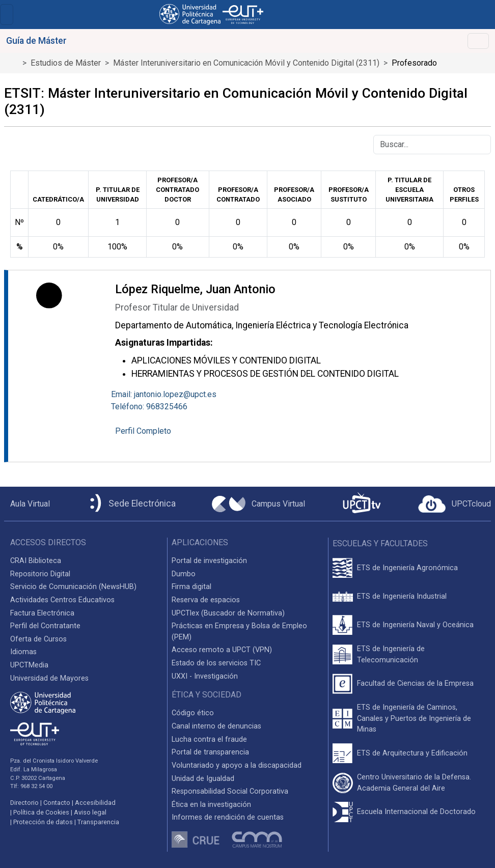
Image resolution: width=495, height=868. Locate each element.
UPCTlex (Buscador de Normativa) (228, 613)
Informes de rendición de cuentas (228, 817)
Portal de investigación (209, 561)
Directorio (24, 803)
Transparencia (98, 822)
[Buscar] (432, 145)
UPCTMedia (29, 665)
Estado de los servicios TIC (216, 663)
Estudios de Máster (66, 63)
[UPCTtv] (362, 504)
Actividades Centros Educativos (62, 600)
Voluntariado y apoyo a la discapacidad (237, 765)
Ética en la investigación (211, 805)
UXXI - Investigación (205, 676)
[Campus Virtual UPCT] (258, 504)
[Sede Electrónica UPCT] (131, 504)
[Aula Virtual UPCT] (27, 504)
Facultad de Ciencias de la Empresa (415, 683)
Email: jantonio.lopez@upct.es (164, 394)
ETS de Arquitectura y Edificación (412, 753)
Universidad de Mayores (49, 678)
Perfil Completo (143, 431)
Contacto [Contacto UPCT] (57, 803)
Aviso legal (90, 812)
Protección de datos (43, 822)
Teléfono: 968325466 (149, 407)
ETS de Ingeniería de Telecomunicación (391, 654)
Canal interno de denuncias (216, 726)
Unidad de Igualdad (203, 779)
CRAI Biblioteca (36, 561)
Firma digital (191, 587)
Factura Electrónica (42, 613)
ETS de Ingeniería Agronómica (407, 568)
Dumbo (184, 574)
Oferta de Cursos (38, 639)
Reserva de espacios (206, 600)
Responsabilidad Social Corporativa (230, 791)
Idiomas (23, 652)
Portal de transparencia (210, 752)
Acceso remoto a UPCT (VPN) (222, 650)
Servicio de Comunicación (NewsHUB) (73, 587)
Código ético (193, 713)
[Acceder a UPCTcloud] (455, 504)
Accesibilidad (95, 803)
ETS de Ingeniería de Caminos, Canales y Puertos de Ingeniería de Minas (414, 718)
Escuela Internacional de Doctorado (416, 812)
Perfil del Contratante (45, 626)
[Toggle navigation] (7, 15)
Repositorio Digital (40, 574)
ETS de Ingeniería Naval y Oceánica (415, 625)
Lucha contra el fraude (209, 739)
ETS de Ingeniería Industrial (402, 596)
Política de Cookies (41, 812)
